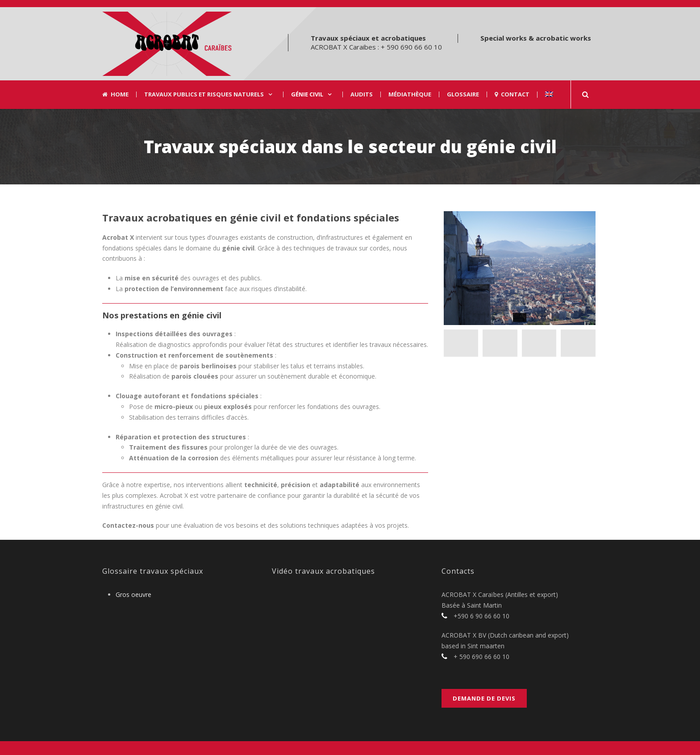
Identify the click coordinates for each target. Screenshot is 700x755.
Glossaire (463, 94)
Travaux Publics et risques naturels (204, 94)
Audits (362, 94)
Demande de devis (484, 698)
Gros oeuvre (133, 594)
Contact (512, 94)
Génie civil (307, 94)
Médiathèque (410, 94)
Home (115, 94)
